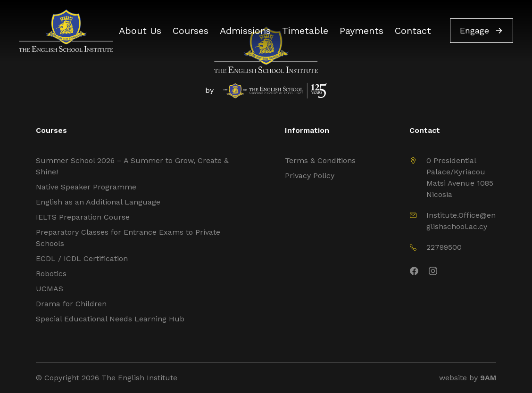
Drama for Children (71, 304)
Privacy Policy (310, 176)
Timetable (305, 31)
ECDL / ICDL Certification (82, 258)
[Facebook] (414, 273)
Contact (413, 31)
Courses (191, 31)
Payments (362, 31)
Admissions (245, 31)
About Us (140, 31)
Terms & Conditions (320, 160)
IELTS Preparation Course (83, 217)
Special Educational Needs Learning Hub (110, 319)
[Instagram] (462, 273)
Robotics (51, 274)
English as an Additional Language (98, 202)
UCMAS (50, 289)
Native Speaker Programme (86, 187)
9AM (488, 378)
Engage (482, 30)
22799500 (444, 247)
